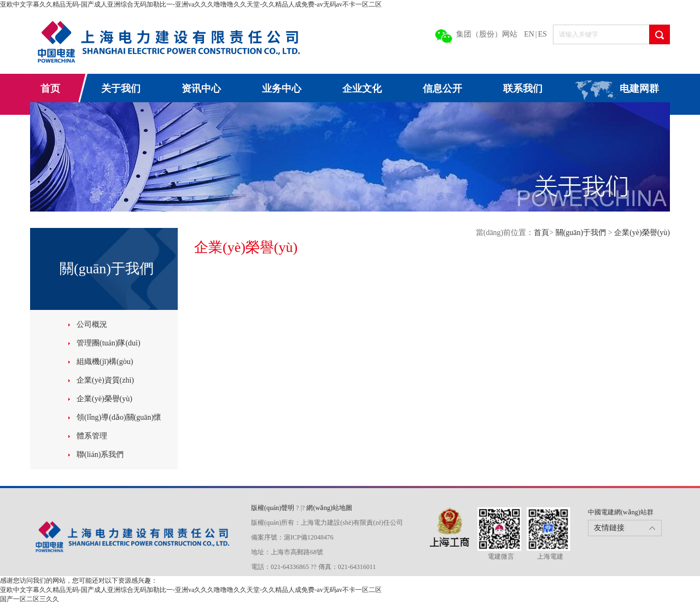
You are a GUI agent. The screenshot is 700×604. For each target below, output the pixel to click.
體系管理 (92, 436)
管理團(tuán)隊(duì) (109, 343)
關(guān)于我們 (582, 233)
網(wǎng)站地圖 (329, 508)
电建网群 (639, 89)
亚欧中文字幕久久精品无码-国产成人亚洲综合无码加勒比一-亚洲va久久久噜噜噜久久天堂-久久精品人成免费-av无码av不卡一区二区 (191, 4)
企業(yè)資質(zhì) (105, 380)
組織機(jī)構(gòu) (105, 362)
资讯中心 (201, 89)
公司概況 (92, 324)
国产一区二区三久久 (30, 599)
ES (542, 34)
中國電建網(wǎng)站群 (621, 512)
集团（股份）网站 (487, 34)
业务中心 (282, 89)
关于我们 (121, 89)
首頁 (541, 233)
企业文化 (362, 89)
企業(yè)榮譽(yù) (104, 399)
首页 (50, 89)
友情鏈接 (609, 528)
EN (529, 34)
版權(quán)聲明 (273, 508)
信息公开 (442, 89)
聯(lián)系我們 (100, 455)
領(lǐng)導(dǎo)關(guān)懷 (119, 417)
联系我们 (523, 89)
